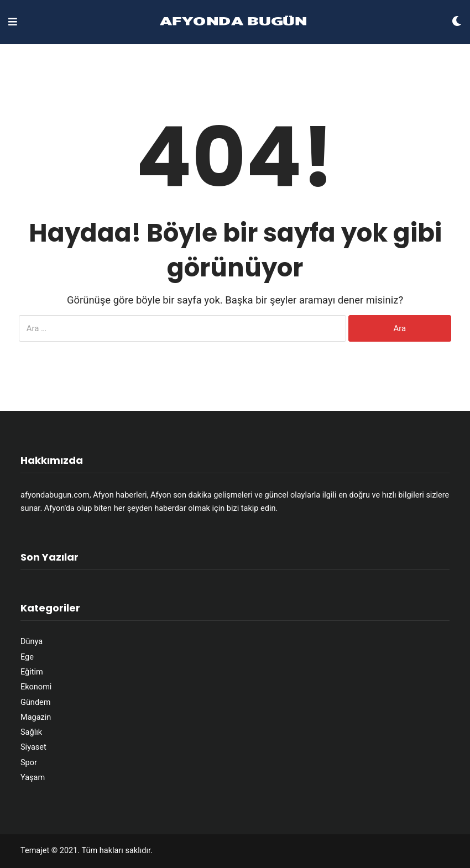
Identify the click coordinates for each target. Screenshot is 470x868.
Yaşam (33, 778)
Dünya (32, 642)
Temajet (35, 851)
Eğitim (32, 672)
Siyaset (33, 747)
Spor (29, 763)
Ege (27, 657)
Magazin (36, 717)
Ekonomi (36, 687)
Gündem (35, 702)
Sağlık (31, 732)
